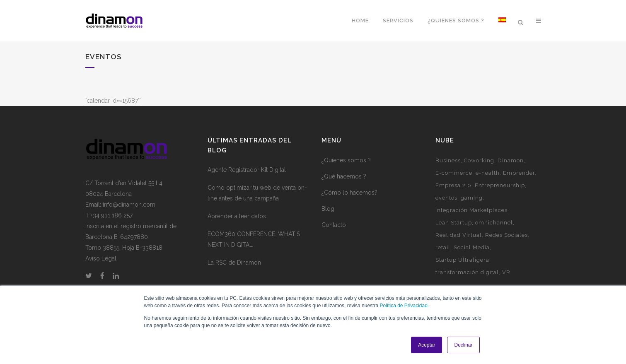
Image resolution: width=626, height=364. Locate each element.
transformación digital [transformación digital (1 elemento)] (467, 272)
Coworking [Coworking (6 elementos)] (479, 160)
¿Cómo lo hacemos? (349, 193)
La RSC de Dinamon (234, 263)
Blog (328, 209)
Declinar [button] (463, 345)
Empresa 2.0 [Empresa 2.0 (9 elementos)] (453, 185)
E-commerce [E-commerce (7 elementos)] (454, 173)
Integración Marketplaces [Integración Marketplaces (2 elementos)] (471, 210)
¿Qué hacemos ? (344, 176)
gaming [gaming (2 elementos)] (472, 198)
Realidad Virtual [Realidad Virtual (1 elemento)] (459, 235)
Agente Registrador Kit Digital (247, 170)
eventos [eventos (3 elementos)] (446, 198)
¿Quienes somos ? (346, 160)
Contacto (334, 225)
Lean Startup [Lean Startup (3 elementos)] (454, 223)
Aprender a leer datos (237, 216)
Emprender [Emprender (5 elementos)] (519, 173)
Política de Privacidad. (404, 306)
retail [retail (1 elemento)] (443, 247)
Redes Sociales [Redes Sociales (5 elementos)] (506, 235)
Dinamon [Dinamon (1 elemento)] (511, 160)
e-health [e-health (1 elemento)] (488, 173)
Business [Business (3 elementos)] (448, 160)
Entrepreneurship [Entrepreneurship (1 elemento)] (500, 185)
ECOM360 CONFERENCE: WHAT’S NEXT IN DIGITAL (254, 239)
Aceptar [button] (427, 345)
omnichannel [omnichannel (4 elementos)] (494, 223)
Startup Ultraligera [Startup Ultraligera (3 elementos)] (462, 260)
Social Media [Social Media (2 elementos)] (472, 247)
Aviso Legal (101, 258)
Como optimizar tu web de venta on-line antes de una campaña (257, 193)
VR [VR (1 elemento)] (506, 272)
